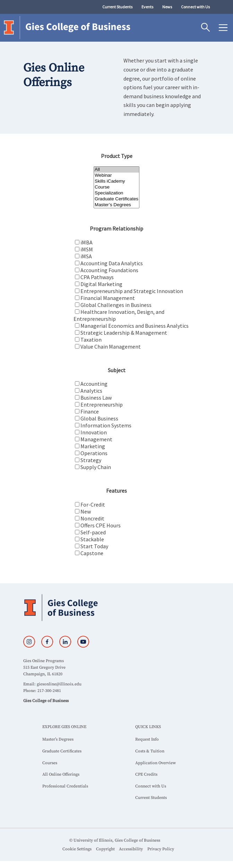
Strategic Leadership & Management (124, 333)
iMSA (86, 256)
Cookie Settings (77, 849)
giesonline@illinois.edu (59, 684)
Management (96, 439)
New (86, 511)
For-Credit (93, 504)
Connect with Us (195, 7)
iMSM (87, 249)
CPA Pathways (97, 277)
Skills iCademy (116, 181)
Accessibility (131, 849)
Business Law (96, 398)
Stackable (92, 539)
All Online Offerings (61, 774)
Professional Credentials (65, 786)
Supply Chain (96, 467)
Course (116, 187)
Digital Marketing (101, 284)
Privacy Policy (161, 849)
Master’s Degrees (116, 205)
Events (147, 7)
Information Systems (106, 425)
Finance (90, 411)
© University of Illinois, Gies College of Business (115, 840)
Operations (94, 453)
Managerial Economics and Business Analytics (135, 326)
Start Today (94, 546)
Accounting (94, 384)
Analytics (91, 391)
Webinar (116, 176)
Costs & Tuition (150, 751)
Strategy (91, 460)
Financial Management (108, 298)
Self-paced (93, 532)
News (167, 7)
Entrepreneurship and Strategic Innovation (132, 291)
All (116, 170)
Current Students (117, 7)
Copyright (105, 849)
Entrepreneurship (102, 404)
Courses (50, 763)
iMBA (87, 242)
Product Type (117, 156)
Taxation (91, 340)
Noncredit (92, 518)
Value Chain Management (111, 347)
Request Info (147, 739)
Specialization (116, 193)
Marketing (93, 446)
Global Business (99, 418)
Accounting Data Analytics (112, 263)
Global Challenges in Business (116, 305)
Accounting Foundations (109, 270)
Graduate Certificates (116, 199)
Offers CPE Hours (101, 525)
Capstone (92, 553)
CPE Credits (146, 774)
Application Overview (156, 763)
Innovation (94, 432)
